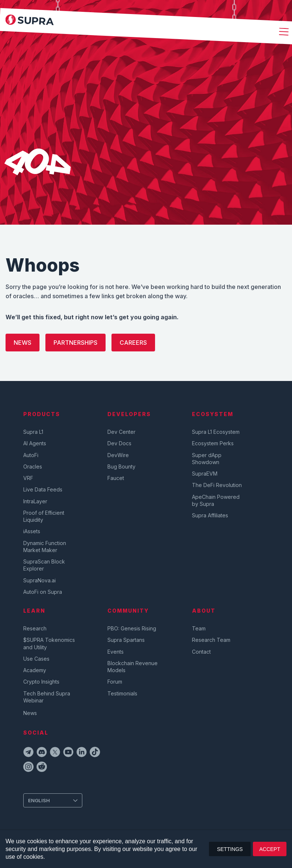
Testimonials (122, 693)
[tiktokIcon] (95, 753)
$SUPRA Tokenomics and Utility (49, 643)
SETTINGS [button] (230, 849)
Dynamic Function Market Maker (45, 547)
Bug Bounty (121, 467)
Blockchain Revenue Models (133, 667)
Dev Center (121, 432)
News (23, 343)
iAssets (32, 531)
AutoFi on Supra (43, 592)
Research (35, 628)
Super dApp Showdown (207, 459)
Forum (115, 682)
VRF (28, 478)
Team (199, 628)
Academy (35, 670)
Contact (201, 652)
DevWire (118, 455)
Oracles (33, 467)
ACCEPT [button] (270, 849)
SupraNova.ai (39, 580)
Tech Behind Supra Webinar (47, 697)
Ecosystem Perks (213, 443)
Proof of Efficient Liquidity (44, 516)
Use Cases (36, 659)
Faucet (116, 478)
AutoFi (31, 455)
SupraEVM (205, 474)
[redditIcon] (42, 768)
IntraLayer (35, 501)
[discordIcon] (42, 753)
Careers (133, 343)
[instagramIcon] (28, 768)
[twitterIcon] (55, 753)
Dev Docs (119, 443)
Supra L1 (33, 432)
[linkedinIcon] (82, 753)
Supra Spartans (126, 640)
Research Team (211, 640)
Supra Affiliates (210, 515)
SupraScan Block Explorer (44, 565)
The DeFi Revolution (217, 485)
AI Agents (35, 443)
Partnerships (75, 343)
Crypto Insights (41, 682)
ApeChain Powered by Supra (216, 500)
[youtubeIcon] (68, 753)
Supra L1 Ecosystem (216, 432)
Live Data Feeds (43, 489)
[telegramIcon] (28, 753)
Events (116, 652)
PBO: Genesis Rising (132, 628)
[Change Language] (53, 800)
